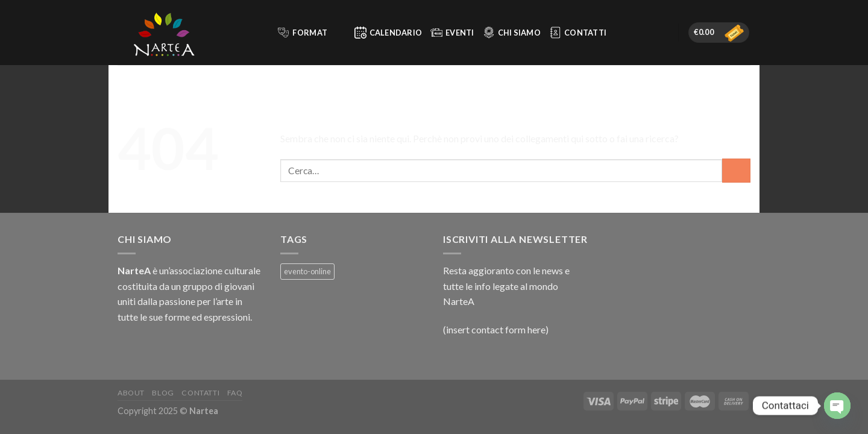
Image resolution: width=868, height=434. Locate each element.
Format (310, 33)
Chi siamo (512, 33)
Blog (163, 393)
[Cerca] (263, 33)
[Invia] (736, 170)
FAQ (235, 393)
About (131, 393)
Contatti (578, 33)
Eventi (452, 33)
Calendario (388, 33)
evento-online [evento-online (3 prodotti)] (307, 271)
